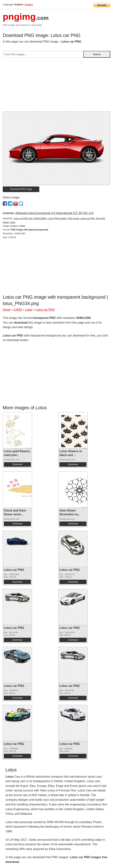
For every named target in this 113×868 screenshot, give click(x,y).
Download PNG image (21, 189)
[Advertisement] (56, 86)
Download (17, 464)
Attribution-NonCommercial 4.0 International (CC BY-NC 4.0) (54, 213)
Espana (29, 4)
